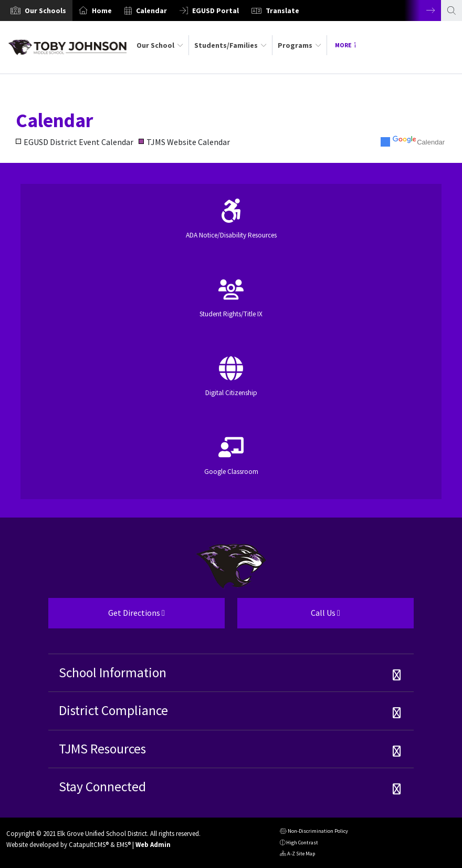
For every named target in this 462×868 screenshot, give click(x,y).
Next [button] (423, 11)
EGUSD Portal (216, 11)
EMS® (124, 844)
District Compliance (113, 710)
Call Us (289, 617)
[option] (36, 11)
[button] (45, 11)
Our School (160, 45)
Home (102, 11)
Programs (300, 45)
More (345, 45)
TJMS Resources (102, 749)
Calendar (151, 11)
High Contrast (302, 843)
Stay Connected (102, 787)
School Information (113, 673)
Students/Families (230, 45)
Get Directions (107, 617)
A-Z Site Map (297, 855)
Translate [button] (282, 11)
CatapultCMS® (89, 844)
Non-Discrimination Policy (314, 832)
